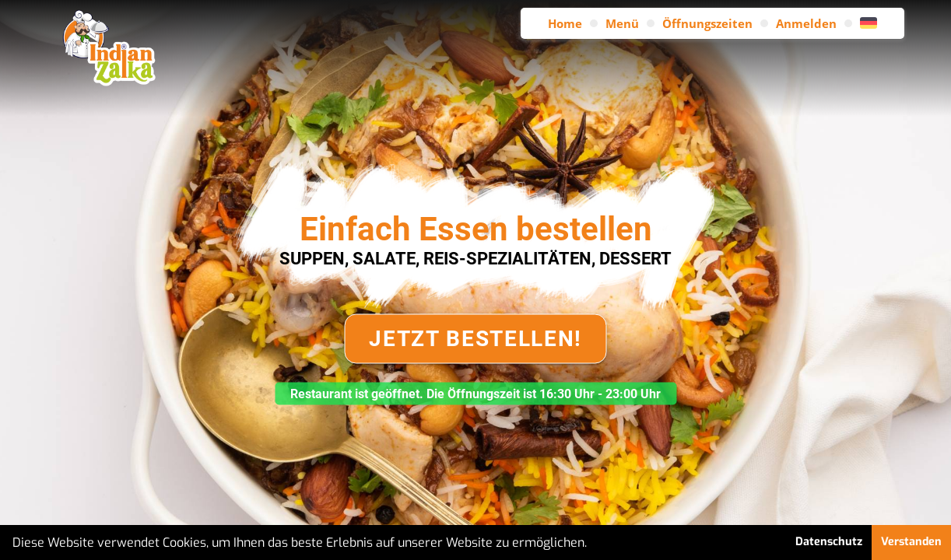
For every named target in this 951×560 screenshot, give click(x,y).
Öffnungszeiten (707, 23)
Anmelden (806, 23)
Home (565, 23)
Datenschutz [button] (829, 542)
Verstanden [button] (911, 542)
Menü (622, 23)
